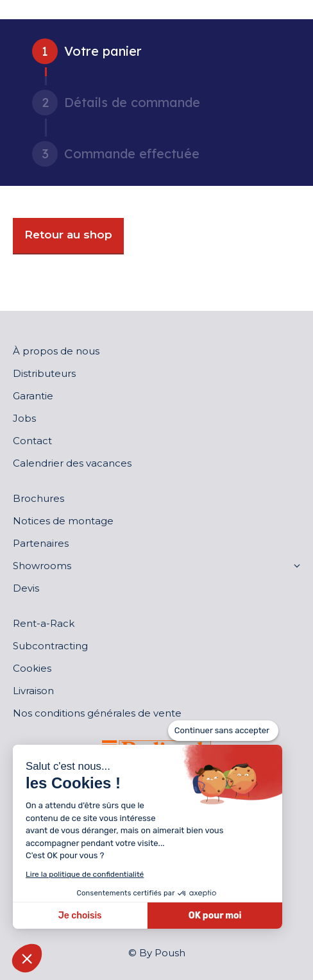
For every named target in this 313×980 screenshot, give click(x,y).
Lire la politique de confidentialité (85, 874)
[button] (27, 958)
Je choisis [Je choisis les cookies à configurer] (80, 916)
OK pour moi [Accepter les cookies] (215, 916)
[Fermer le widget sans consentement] (223, 731)
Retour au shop (68, 235)
